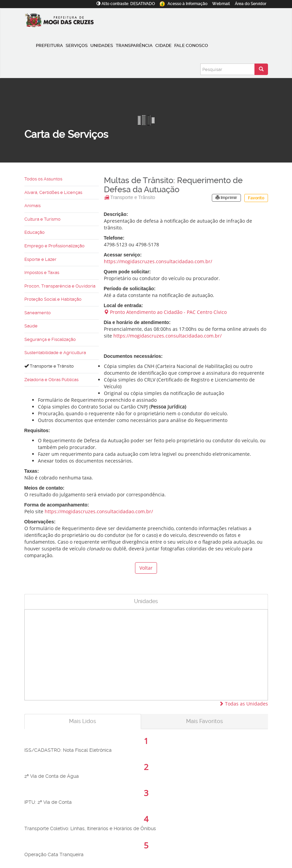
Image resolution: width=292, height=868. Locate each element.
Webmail (221, 4)
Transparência (134, 45)
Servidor (251, 4)
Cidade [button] (163, 45)
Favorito (256, 198)
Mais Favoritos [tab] (205, 721)
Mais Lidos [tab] (83, 721)
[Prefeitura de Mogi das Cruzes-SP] (61, 22)
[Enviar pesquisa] (261, 69)
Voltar (146, 568)
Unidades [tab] (146, 601)
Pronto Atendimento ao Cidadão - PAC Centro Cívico (165, 312)
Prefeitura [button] (49, 45)
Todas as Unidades (243, 704)
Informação (184, 4)
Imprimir (226, 198)
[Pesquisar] (228, 69)
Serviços (77, 45)
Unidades (102, 45)
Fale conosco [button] (191, 45)
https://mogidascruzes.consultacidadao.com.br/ (158, 261)
